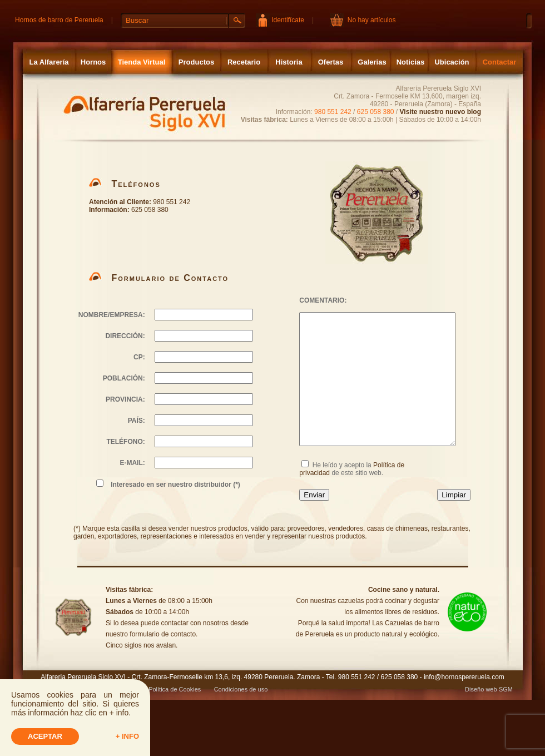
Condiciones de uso (241, 689)
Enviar (314, 495)
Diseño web (481, 689)
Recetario (244, 62)
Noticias (411, 62)
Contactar (500, 62)
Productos (196, 62)
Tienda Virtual (142, 62)
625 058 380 (376, 112)
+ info (127, 736)
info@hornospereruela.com (464, 677)
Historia (289, 62)
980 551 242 (333, 112)
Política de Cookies (175, 689)
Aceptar (45, 736)
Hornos (93, 62)
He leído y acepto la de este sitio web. (352, 469)
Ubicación (452, 62)
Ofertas (331, 62)
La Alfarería (49, 62)
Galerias (372, 62)
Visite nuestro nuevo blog (440, 112)
